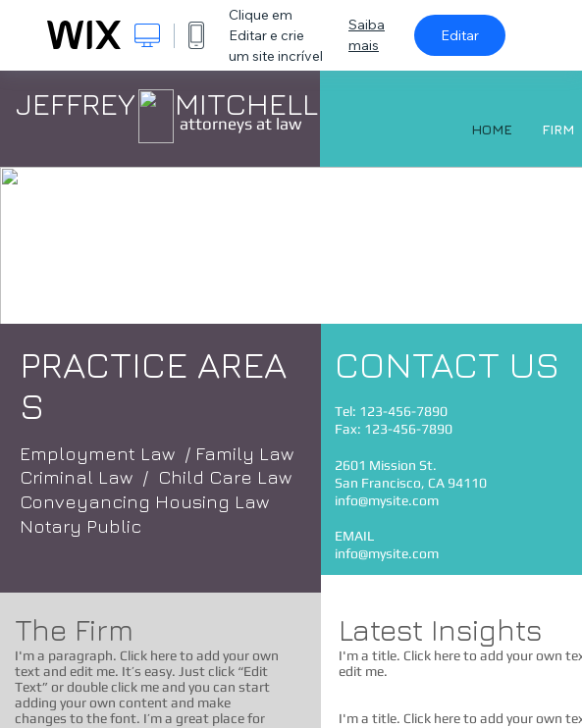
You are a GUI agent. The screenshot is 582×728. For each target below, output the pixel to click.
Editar (460, 35)
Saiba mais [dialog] (367, 35)
